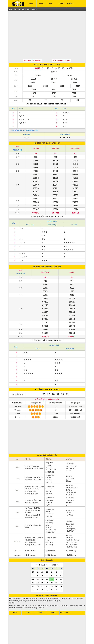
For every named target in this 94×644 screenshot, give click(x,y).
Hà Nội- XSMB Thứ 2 (32, 455)
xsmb (26, 639)
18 (33, 571)
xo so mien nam (33, 639)
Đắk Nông (69, 510)
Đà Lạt (48, 529)
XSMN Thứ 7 (50, 521)
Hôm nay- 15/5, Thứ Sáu (61, 49)
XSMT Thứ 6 (70, 499)
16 (56, 568)
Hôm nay (17, 539)
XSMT (51, 4)
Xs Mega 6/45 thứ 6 (32, 506)
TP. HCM (48, 456)
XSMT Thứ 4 (70, 483)
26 (38, 575)
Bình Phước (49, 509)
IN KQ (53, 601)
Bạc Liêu (48, 468)
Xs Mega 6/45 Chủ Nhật (33, 533)
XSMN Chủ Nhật (51, 526)
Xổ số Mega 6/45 (31, 480)
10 (61, 564)
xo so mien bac (44, 639)
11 (33, 568)
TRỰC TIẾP (64, 601)
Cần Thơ (48, 480)
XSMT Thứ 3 (70, 465)
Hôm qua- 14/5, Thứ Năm (33, 49)
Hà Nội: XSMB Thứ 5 (32, 491)
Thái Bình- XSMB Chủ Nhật (34, 526)
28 (38, 561)
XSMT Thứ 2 (70, 453)
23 (56, 571)
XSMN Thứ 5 (50, 486)
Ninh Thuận (45, 261)
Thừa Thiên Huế (71, 455)
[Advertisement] (47, 30)
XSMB (31, 4)
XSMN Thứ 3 (50, 464)
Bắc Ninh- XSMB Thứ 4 (33, 478)
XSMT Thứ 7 (70, 520)
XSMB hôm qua (30, 544)
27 (33, 561)
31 (61, 575)
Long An (48, 514)
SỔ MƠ (61, 4)
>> (50, 554)
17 (61, 568)
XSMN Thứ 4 (50, 475)
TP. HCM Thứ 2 (51, 458)
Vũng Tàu (49, 471)
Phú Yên (69, 460)
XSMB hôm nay (30, 539)
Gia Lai (72, 261)
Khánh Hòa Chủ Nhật (73, 529)
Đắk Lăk (69, 470)
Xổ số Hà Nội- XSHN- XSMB (35, 475)
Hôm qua (17, 544)
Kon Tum (69, 524)
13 (42, 568)
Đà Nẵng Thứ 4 (71, 481)
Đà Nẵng (69, 479)
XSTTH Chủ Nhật (72, 533)
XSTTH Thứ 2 (70, 457)
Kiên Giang (49, 531)
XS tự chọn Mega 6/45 (32, 504)
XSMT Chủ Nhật (71, 536)
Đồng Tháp (49, 451)
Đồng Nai (49, 478)
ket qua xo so (18, 639)
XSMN (41, 4)
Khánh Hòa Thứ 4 (72, 476)
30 (47, 561)
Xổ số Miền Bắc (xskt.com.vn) (53, 92)
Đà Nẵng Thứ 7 (71, 517)
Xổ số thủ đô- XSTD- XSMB (34, 457)
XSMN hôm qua (51, 544)
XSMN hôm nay (51, 539)
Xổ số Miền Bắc (30, 529)
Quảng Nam (70, 467)
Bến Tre (48, 466)
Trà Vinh (36, 137)
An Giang (49, 491)
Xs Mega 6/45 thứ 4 (32, 482)
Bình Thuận (49, 489)
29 (42, 561)
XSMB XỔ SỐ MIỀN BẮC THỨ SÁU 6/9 (47, 53)
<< (37, 554)
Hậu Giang (49, 511)
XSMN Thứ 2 (50, 461)
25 (33, 575)
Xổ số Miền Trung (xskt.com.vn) (52, 329)
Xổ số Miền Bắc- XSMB (33, 468)
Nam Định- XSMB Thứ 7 (33, 514)
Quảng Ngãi (70, 513)
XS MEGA (70, 4)
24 (61, 571)
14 (47, 568)
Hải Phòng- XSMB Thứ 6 (33, 497)
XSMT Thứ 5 (70, 486)
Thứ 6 (17, 135)
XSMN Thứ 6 (50, 498)
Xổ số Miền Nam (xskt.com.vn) (52, 205)
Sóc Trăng (49, 482)
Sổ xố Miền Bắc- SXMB (33, 489)
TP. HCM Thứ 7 (51, 518)
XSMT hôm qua (71, 544)
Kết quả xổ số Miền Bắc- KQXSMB (33, 500)
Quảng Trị (69, 493)
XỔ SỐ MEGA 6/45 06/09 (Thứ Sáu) (47, 378)
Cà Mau (48, 454)
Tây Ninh (48, 493)
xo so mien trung (55, 639)
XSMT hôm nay (71, 539)
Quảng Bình (70, 489)
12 (38, 568)
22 (52, 571)
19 (38, 571)
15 (52, 568)
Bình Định (69, 491)
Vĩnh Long (56, 137)
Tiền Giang (49, 533)
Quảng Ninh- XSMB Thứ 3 (34, 466)
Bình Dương (75, 137)
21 (47, 571)
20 (42, 571)
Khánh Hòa (70, 474)
